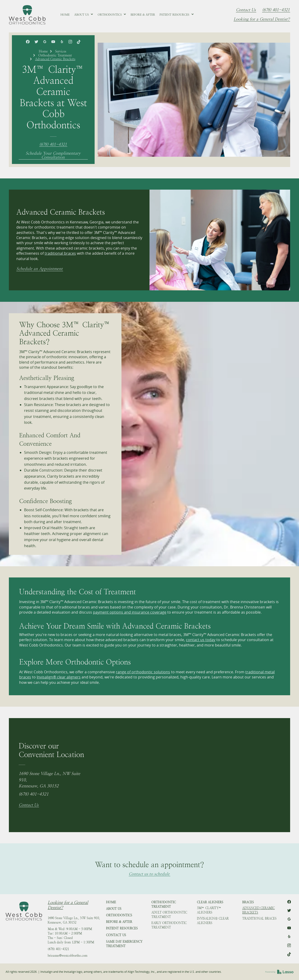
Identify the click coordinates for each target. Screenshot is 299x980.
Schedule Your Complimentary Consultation (53, 155)
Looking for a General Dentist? (262, 19)
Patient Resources (122, 928)
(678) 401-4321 (276, 10)
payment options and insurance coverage (130, 612)
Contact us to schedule (149, 874)
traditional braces (60, 253)
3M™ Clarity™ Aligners (209, 910)
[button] (84, 15)
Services (61, 51)
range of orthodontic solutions (143, 672)
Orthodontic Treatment (55, 55)
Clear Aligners (210, 902)
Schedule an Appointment (39, 269)
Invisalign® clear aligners (59, 677)
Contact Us (246, 10)
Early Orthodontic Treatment (169, 925)
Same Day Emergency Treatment (124, 944)
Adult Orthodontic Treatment (169, 915)
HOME (111, 902)
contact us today (201, 640)
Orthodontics (119, 915)
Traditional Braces (259, 919)
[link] (27, 15)
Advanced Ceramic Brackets (258, 910)
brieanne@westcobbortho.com (68, 956)
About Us (114, 909)
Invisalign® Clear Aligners (213, 921)
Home (43, 51)
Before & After (119, 922)
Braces (248, 902)
